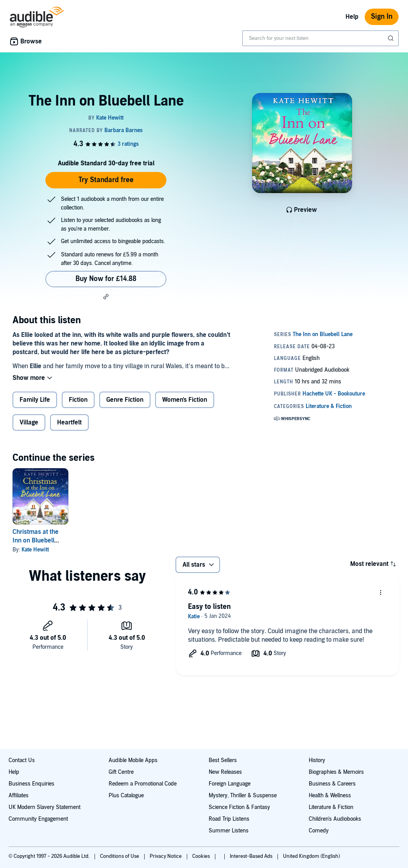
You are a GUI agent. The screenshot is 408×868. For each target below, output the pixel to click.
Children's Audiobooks (335, 819)
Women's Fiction (185, 400)
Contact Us (22, 760)
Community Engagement (38, 819)
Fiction (78, 400)
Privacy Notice (166, 856)
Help (352, 17)
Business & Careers (332, 784)
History (317, 760)
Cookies (202, 856)
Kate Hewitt (35, 550)
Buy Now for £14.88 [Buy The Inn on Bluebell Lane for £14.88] (106, 279)
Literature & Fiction (331, 807)
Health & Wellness (330, 796)
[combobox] (320, 38)
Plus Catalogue (126, 796)
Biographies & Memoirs (336, 772)
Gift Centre (121, 772)
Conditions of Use (120, 856)
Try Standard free (106, 180)
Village (29, 422)
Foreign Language (230, 784)
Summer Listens (229, 831)
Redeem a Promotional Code (143, 784)
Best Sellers (223, 760)
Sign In (382, 17)
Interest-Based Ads (252, 856)
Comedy (319, 831)
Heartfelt (69, 422)
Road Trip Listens (229, 819)
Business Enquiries (31, 784)
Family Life (35, 400)
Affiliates (19, 796)
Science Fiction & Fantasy (239, 807)
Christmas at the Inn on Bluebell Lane (36, 540)
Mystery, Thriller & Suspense (243, 796)
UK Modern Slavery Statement (45, 807)
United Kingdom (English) (311, 856)
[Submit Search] (392, 38)
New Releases (225, 772)
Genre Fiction (125, 400)
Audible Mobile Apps (133, 760)
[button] (106, 297)
